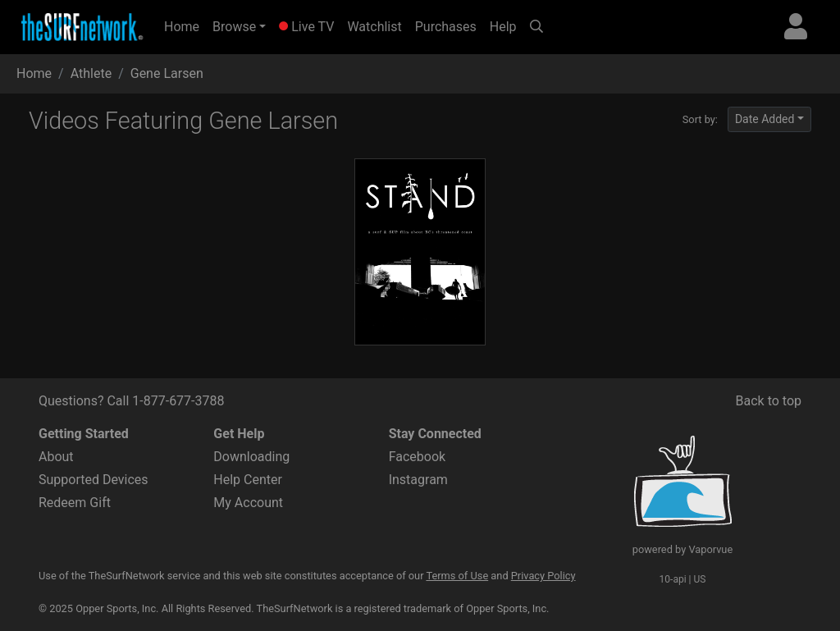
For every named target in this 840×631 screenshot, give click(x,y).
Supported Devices (94, 480)
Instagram (418, 480)
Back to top (769, 401)
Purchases (446, 27)
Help (503, 27)
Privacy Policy (543, 576)
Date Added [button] (765, 119)
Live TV (306, 27)
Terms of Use (457, 576)
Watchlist (374, 27)
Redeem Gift (75, 503)
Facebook (417, 457)
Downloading (251, 457)
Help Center (248, 480)
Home (185, 25)
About (56, 457)
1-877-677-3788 (178, 401)
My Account (248, 503)
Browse (234, 27)
